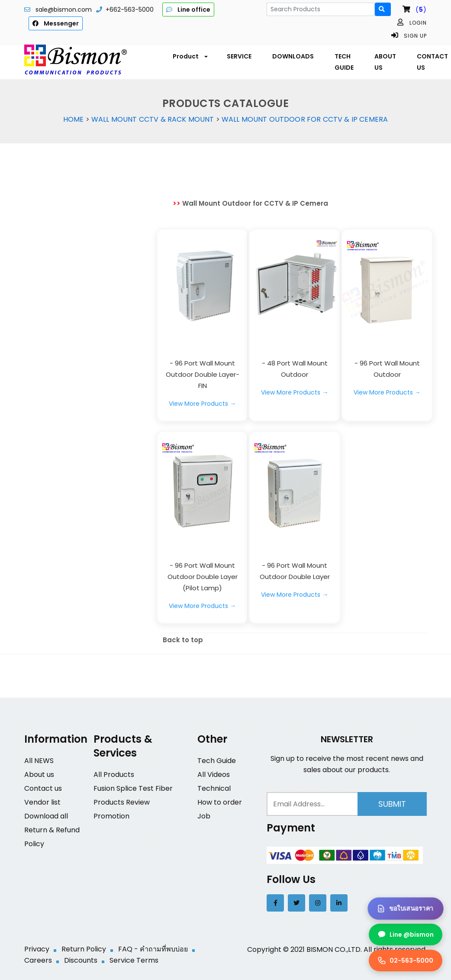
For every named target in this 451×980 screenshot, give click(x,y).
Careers (38, 960)
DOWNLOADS (293, 56)
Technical (214, 788)
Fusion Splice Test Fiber (133, 788)
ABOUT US (385, 62)
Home (74, 119)
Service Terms (134, 960)
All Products (114, 775)
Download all (46, 816)
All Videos (214, 775)
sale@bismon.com (64, 10)
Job (204, 816)
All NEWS (39, 761)
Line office (188, 10)
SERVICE (239, 56)
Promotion (111, 816)
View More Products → (202, 404)
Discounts (81, 960)
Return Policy (84, 949)
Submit (392, 804)
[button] (189, 56)
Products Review (122, 802)
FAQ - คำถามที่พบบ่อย (153, 949)
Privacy (37, 949)
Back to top (183, 640)
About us (39, 775)
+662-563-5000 (130, 10)
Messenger (56, 23)
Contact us (43, 788)
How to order (220, 802)
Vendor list (42, 802)
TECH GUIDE (344, 62)
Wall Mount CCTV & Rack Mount (153, 119)
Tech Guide (217, 761)
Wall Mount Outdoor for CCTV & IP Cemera (305, 119)
